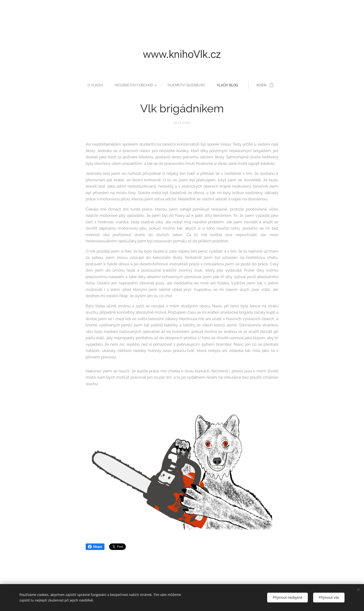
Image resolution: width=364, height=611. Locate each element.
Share (95, 547)
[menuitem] (96, 85)
